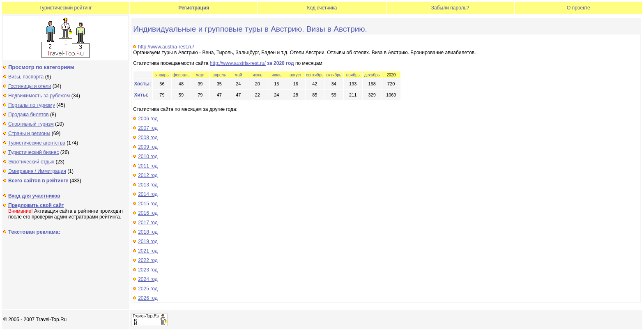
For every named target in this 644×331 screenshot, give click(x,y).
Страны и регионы (29, 133)
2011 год (148, 166)
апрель (219, 75)
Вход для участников (34, 196)
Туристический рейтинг (65, 8)
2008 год (148, 138)
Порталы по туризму (32, 105)
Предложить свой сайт (36, 205)
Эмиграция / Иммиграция (37, 171)
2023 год (148, 270)
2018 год (148, 232)
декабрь (372, 75)
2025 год (148, 289)
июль (276, 75)
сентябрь (315, 75)
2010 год (148, 156)
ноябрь (353, 75)
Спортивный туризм (31, 124)
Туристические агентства (37, 143)
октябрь (334, 75)
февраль (181, 75)
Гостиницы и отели (30, 86)
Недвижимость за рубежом (39, 96)
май (238, 75)
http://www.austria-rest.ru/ (166, 47)
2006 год (148, 119)
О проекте (578, 8)
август (296, 75)
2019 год (148, 241)
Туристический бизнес (33, 152)
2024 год (148, 279)
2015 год (148, 204)
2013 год (148, 185)
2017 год (148, 223)
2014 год (148, 194)
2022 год (148, 260)
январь (162, 75)
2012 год (148, 175)
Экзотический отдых (31, 162)
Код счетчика (322, 8)
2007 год (148, 128)
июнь (258, 75)
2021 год (148, 251)
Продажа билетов (29, 115)
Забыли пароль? (450, 8)
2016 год (148, 213)
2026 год (148, 298)
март (200, 75)
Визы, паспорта (26, 77)
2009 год (148, 147)
